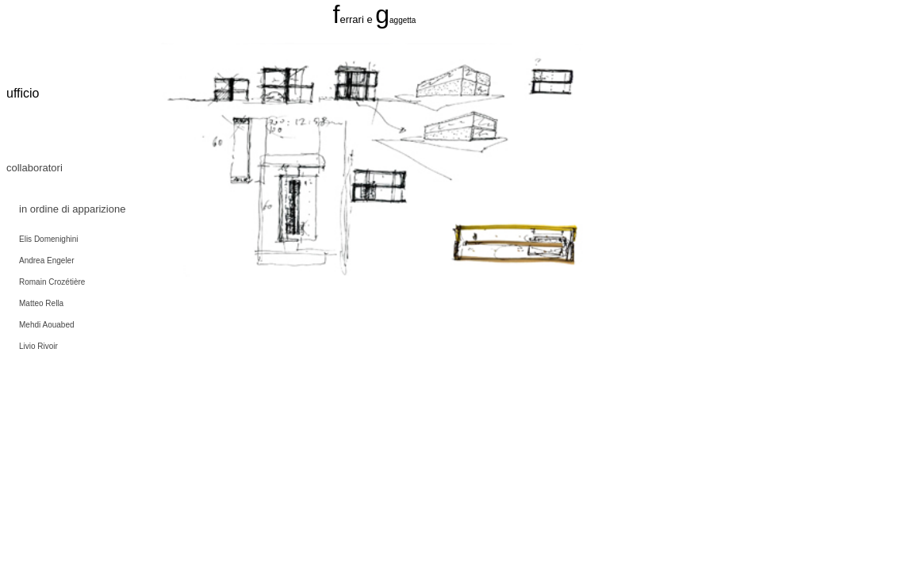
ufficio (23, 93)
